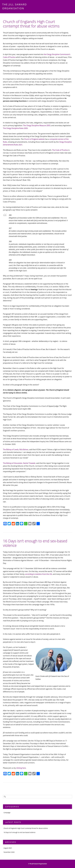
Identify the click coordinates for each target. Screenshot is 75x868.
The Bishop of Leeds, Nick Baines (16, 449)
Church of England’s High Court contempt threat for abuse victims (31, 24)
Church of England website (34, 139)
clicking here (21, 768)
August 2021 (8, 848)
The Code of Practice (60, 150)
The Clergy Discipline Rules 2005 (15, 128)
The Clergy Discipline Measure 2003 (37, 125)
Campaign (7, 813)
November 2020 (9, 852)
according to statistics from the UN (39, 574)
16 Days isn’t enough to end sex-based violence (35, 543)
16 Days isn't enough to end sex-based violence (19, 832)
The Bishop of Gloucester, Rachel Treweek (19, 463)
